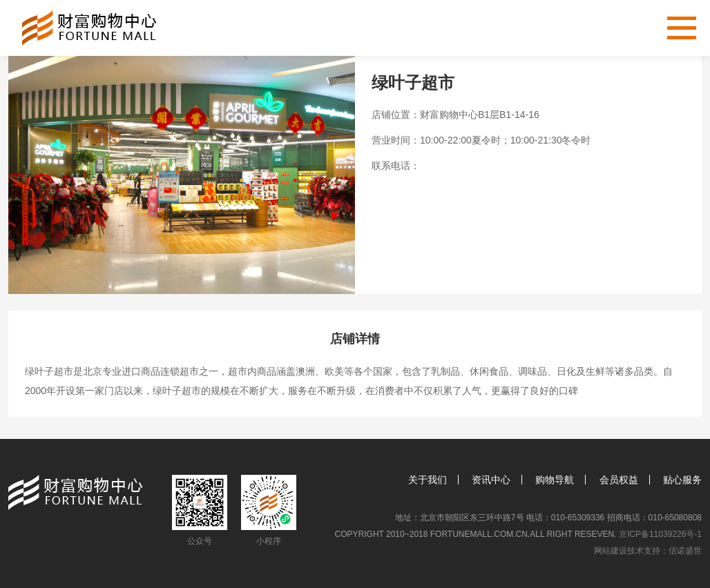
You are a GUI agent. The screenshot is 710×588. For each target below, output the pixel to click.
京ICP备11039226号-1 (660, 534)
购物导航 (555, 480)
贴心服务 (682, 480)
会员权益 (619, 480)
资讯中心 (491, 480)
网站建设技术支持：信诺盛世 (648, 551)
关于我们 (428, 480)
